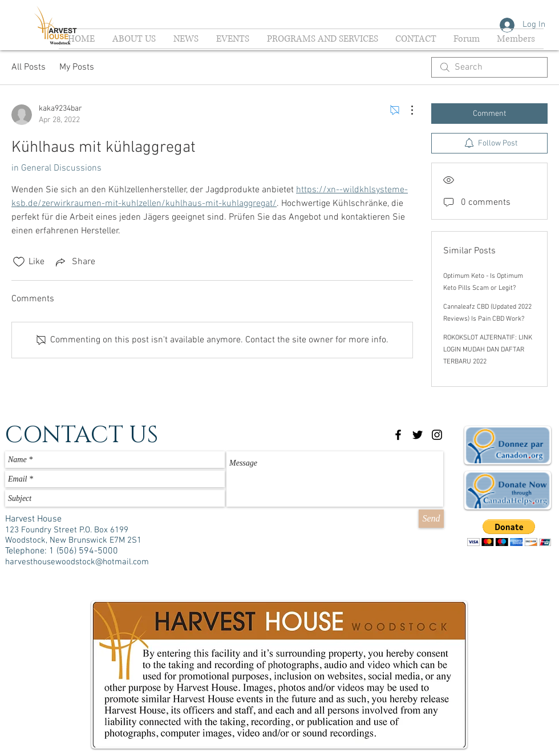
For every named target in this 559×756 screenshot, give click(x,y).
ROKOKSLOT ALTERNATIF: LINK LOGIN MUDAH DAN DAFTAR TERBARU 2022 (488, 350)
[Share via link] (74, 262)
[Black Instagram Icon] (437, 435)
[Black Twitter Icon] (418, 435)
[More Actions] (406, 110)
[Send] (431, 519)
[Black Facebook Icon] (398, 435)
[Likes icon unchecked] (19, 262)
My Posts (77, 67)
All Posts (29, 67)
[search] (489, 67)
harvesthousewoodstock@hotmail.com (77, 562)
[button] (509, 533)
